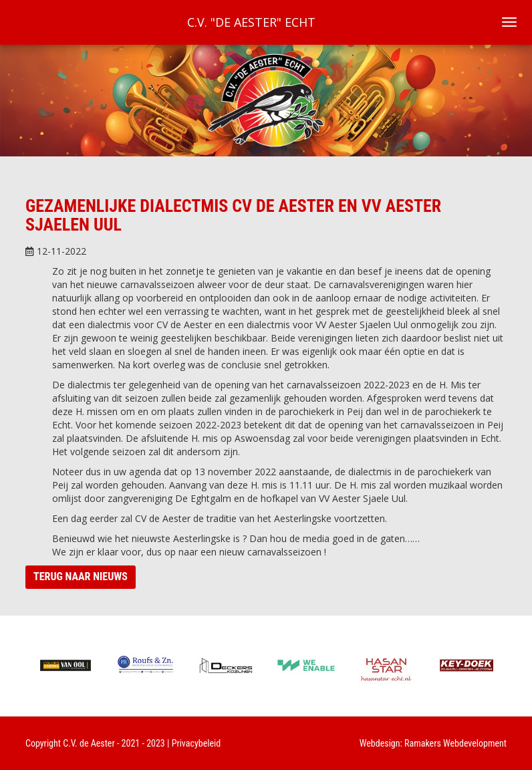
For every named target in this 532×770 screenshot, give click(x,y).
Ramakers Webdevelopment (455, 743)
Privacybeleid (196, 743)
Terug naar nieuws (81, 576)
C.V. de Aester (89, 743)
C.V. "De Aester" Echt (251, 22)
